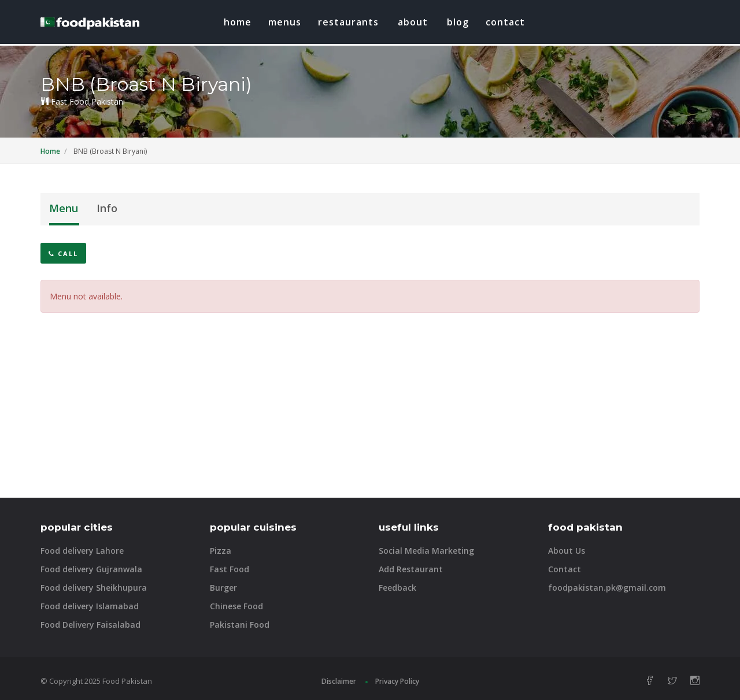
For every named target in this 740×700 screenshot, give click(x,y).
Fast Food (230, 569)
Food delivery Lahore (82, 551)
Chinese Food (236, 606)
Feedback (397, 588)
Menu (64, 208)
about (413, 22)
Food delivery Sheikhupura (94, 588)
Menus (285, 22)
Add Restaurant (411, 569)
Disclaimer (339, 681)
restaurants (348, 22)
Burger (223, 588)
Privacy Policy (397, 681)
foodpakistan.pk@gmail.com (607, 588)
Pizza (221, 551)
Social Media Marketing (426, 551)
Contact (505, 22)
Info (107, 208)
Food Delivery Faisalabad (90, 625)
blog (458, 22)
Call (63, 253)
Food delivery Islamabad (90, 606)
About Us (567, 551)
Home (238, 22)
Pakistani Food (240, 625)
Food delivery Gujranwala (91, 569)
